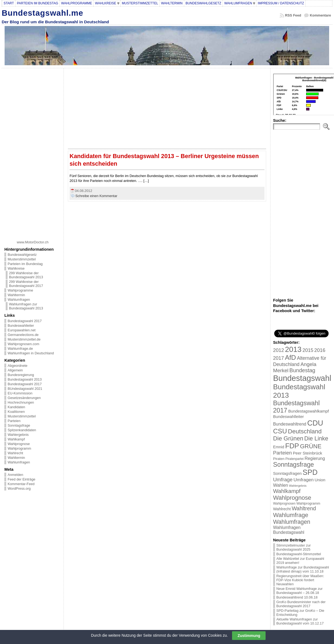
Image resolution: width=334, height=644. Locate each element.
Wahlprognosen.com (23, 344)
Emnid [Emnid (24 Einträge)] (279, 447)
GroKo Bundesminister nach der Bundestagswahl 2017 (301, 604)
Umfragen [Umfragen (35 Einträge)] (303, 480)
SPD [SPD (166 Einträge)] (310, 472)
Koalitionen (16, 412)
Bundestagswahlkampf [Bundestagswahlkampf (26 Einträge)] (309, 411)
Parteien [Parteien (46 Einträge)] (282, 453)
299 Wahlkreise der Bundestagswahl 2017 (26, 284)
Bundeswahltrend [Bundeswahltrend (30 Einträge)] (290, 424)
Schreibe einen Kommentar (96, 196)
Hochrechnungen (21, 402)
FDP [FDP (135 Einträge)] (292, 446)
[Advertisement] (33, 152)
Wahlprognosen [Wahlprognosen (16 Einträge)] (284, 504)
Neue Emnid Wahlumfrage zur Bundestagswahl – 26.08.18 (300, 591)
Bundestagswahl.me (42, 13)
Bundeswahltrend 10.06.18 (297, 597)
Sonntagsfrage (19, 425)
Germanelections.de (23, 335)
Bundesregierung (21, 375)
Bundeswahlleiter (21, 326)
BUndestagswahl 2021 (25, 389)
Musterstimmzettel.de (24, 339)
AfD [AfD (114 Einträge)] (290, 357)
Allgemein (15, 370)
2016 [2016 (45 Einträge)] (320, 350)
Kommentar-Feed (21, 484)
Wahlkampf (16, 439)
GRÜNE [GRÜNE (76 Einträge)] (311, 446)
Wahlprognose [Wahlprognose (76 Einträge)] (292, 498)
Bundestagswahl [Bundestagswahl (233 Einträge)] (302, 378)
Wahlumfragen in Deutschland (31, 353)
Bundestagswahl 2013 (25, 379)
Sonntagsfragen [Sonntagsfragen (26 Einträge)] (287, 473)
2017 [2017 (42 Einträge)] (279, 358)
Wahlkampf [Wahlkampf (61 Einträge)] (287, 491)
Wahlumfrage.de (20, 349)
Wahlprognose (19, 444)
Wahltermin (16, 295)
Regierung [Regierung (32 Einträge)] (315, 458)
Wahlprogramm (19, 448)
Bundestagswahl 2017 (25, 321)
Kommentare (320, 15)
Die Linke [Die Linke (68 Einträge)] (316, 438)
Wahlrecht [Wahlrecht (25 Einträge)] (282, 509)
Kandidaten (16, 407)
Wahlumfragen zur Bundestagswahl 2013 (26, 306)
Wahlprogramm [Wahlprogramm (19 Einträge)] (308, 503)
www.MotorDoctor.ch (33, 242)
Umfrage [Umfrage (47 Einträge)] (283, 480)
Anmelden (15, 475)
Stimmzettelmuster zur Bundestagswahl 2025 (294, 547)
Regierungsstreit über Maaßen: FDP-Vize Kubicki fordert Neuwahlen (300, 580)
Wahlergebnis (18, 435)
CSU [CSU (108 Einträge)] (280, 431)
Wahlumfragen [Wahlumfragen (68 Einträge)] (292, 522)
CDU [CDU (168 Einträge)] (315, 423)
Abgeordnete (17, 366)
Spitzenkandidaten (22, 430)
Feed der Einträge (21, 479)
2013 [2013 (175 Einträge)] (293, 349)
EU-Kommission (20, 393)
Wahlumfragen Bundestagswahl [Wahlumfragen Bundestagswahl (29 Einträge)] (289, 530)
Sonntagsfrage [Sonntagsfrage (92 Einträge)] (294, 465)
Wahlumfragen (19, 300)
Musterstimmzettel (22, 259)
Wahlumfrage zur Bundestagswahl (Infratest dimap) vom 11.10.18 (303, 569)
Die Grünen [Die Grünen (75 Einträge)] (288, 438)
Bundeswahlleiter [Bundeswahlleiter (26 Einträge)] (289, 416)
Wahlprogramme (20, 290)
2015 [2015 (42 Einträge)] (308, 350)
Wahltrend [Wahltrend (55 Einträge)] (304, 508)
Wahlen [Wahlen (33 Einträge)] (281, 485)
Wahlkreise (16, 268)
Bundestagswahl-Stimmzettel (299, 554)
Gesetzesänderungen (24, 398)
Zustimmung (249, 636)
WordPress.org (19, 488)
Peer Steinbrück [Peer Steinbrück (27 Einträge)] (308, 453)
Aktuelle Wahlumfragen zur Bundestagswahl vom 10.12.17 (300, 621)
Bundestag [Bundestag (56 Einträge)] (302, 370)
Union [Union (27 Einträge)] (320, 480)
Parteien (14, 421)
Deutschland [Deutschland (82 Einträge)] (305, 431)
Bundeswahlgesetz (22, 255)
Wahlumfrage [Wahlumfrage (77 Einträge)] (291, 515)
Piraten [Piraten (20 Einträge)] (279, 459)
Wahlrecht (15, 453)
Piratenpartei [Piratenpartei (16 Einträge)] (294, 459)
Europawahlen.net (22, 330)
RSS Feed (293, 15)
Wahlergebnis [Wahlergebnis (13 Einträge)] (298, 486)
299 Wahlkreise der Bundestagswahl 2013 (26, 275)
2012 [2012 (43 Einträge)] (279, 350)
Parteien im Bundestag (25, 264)
